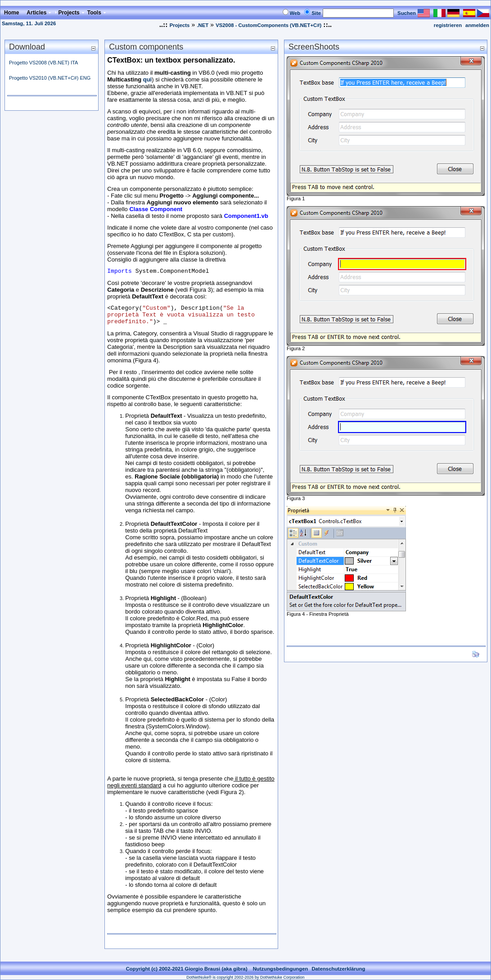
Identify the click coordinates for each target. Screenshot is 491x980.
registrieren (448, 25)
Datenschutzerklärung (338, 969)
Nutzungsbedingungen (281, 969)
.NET (203, 25)
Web (295, 13)
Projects (180, 25)
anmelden (477, 25)
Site (316, 13)
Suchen (407, 13)
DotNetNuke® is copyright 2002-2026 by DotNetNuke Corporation (245, 977)
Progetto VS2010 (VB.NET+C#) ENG (50, 78)
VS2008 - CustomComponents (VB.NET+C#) (268, 25)
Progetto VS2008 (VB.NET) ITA (43, 63)
